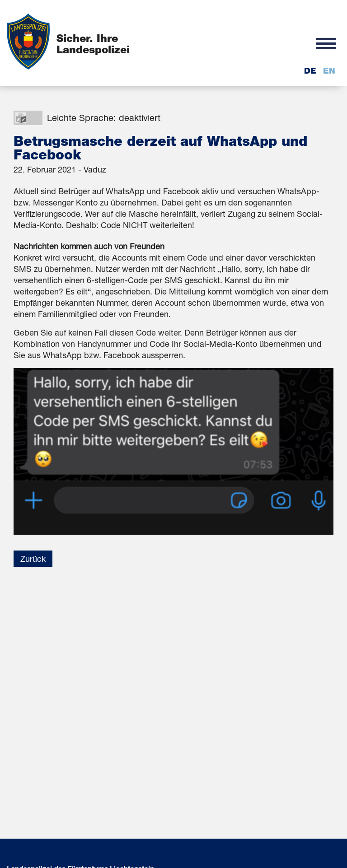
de (310, 71)
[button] (326, 43)
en (329, 71)
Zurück (33, 559)
